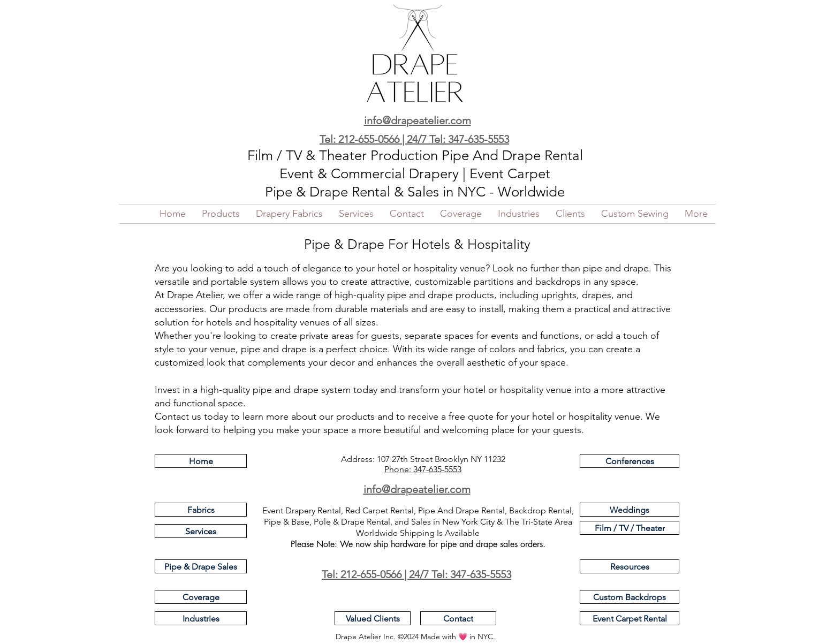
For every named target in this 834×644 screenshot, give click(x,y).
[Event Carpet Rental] (630, 618)
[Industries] (201, 618)
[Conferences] (630, 461)
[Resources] (630, 566)
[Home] (201, 461)
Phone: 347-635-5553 (423, 469)
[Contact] (458, 618)
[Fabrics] (201, 510)
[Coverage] (201, 597)
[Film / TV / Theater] (630, 528)
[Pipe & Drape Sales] (201, 566)
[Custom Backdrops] (630, 597)
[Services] (201, 531)
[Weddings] (630, 510)
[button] (221, 214)
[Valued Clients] (373, 618)
